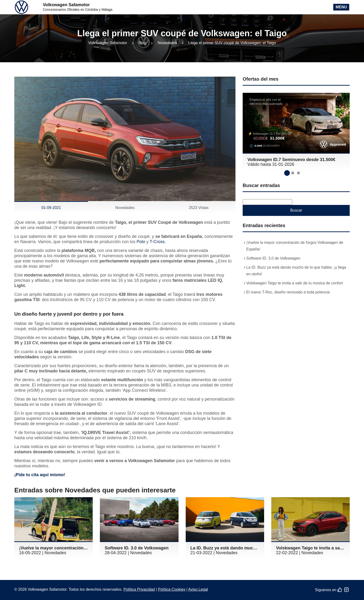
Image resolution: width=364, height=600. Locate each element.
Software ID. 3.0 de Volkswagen (273, 258)
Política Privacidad (139, 589)
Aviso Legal (198, 589)
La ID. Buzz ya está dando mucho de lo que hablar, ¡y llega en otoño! (296, 271)
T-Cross (157, 242)
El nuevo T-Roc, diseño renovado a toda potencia (288, 292)
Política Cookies (172, 589)
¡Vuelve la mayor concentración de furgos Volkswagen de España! (295, 246)
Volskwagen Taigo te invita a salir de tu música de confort (295, 283)
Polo (141, 242)
